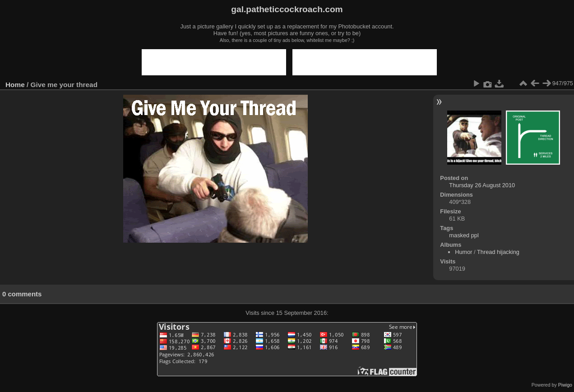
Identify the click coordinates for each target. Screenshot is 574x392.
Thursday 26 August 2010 (482, 185)
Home (15, 85)
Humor (463, 252)
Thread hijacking (498, 252)
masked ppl (464, 235)
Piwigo (565, 385)
